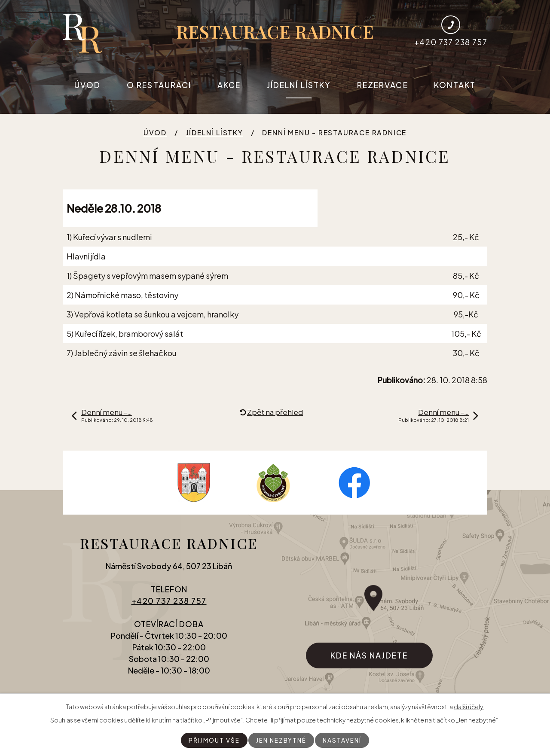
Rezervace (383, 85)
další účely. (469, 707)
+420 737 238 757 (169, 604)
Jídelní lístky (299, 85)
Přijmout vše (213, 740)
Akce (229, 85)
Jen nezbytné (281, 740)
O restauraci (159, 85)
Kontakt (455, 85)
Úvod (87, 85)
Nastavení (343, 740)
